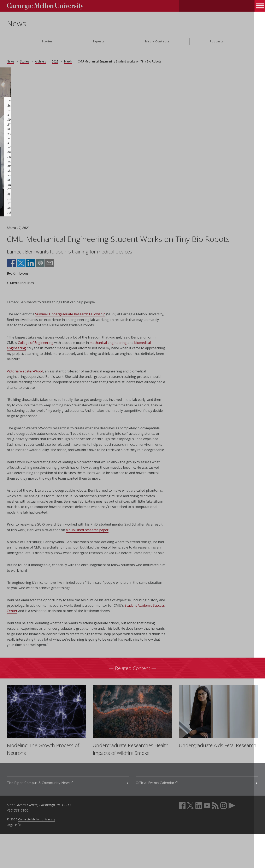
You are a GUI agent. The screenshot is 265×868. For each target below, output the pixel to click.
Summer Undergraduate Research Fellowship (85, 325)
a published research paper (119, 551)
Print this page (54, 274)
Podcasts (217, 41)
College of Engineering (64, 353)
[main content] (132, 432)
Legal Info (28, 858)
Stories (47, 41)
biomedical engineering (46, 359)
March (82, 61)
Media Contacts (157, 41)
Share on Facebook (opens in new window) (26, 274)
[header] (132, 26)
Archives (55, 61)
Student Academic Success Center (58, 638)
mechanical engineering (136, 353)
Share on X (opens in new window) (35, 274)
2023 (69, 61)
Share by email (63, 274)
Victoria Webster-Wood (39, 382)
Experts (99, 41)
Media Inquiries (36, 293)
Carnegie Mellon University (51, 853)
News (31, 23)
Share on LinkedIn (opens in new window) (45, 274)
